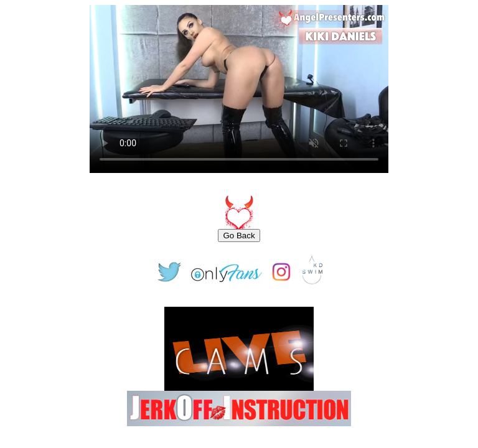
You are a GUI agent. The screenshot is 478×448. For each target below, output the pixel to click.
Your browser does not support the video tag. (239, 89)
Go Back (239, 236)
